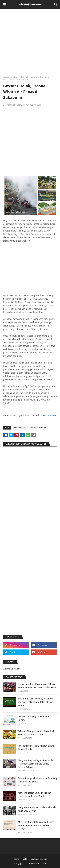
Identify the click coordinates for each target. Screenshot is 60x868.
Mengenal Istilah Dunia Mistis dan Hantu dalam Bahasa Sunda (34, 795)
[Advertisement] (30, 44)
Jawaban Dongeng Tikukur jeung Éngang (34, 718)
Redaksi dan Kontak (39, 859)
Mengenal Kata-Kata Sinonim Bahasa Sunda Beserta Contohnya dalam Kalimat (36, 825)
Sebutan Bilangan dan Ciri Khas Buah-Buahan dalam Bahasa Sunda (37, 733)
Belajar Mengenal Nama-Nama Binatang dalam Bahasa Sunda (37, 780)
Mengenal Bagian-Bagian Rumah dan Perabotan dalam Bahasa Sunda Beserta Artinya (36, 764)
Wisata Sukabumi (20, 77)
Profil (24, 859)
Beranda (7, 77)
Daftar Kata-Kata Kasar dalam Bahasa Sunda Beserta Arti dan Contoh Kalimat (37, 686)
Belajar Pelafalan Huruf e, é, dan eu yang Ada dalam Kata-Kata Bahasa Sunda (35, 702)
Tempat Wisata (20, 428)
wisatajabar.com (14, 105)
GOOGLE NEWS (48, 415)
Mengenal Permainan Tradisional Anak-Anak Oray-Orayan (37, 809)
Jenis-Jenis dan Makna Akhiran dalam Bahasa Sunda (36, 747)
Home (16, 859)
